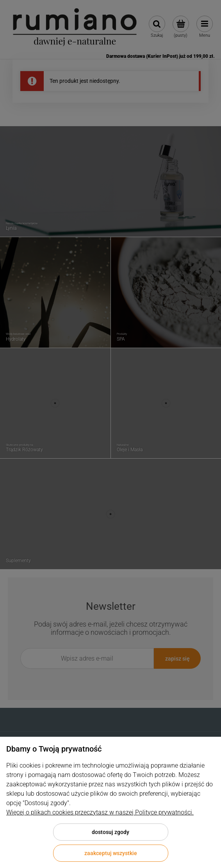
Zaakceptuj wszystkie (111, 853)
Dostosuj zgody (110, 832)
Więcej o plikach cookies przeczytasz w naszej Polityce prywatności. (100, 812)
